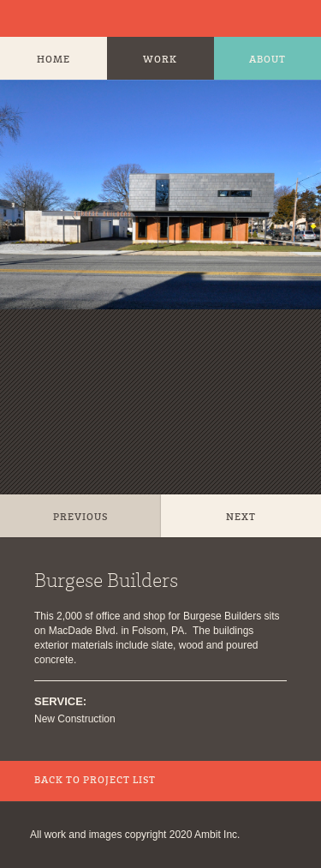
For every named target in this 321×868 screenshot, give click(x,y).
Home (53, 60)
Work (160, 60)
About (267, 60)
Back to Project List (95, 781)
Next (241, 518)
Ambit (30, 18)
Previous (80, 518)
